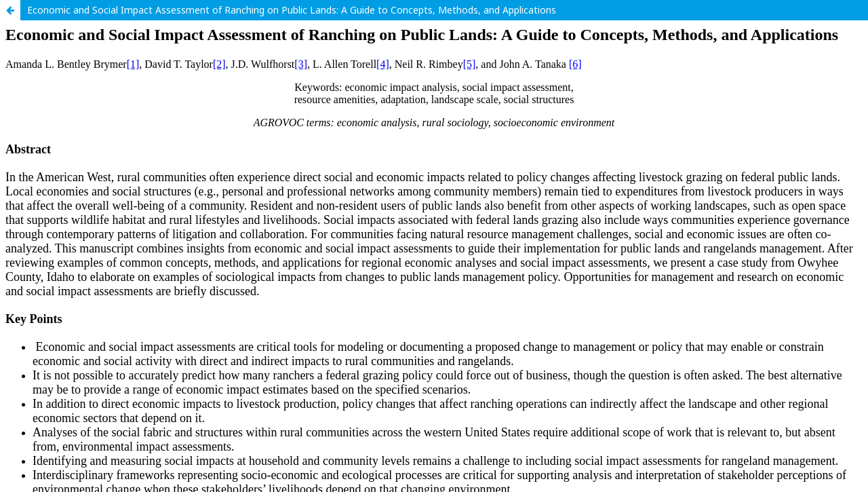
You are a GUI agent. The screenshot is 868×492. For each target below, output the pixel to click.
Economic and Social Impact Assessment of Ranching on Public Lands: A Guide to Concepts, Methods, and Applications (292, 10)
